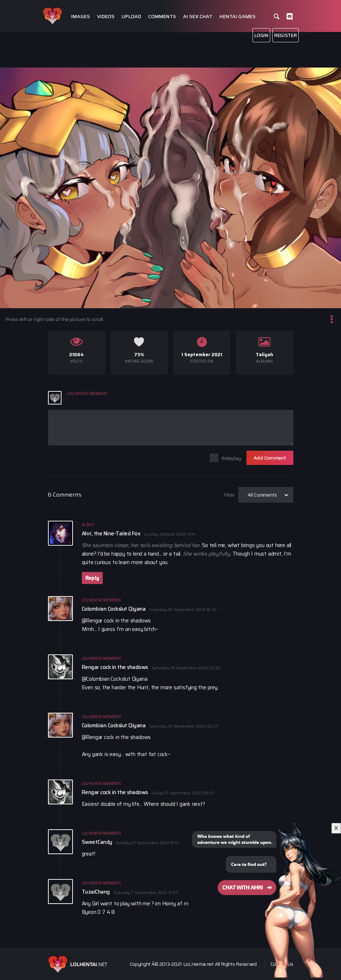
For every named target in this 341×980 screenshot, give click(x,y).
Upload (131, 17)
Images (81, 17)
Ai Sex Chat (198, 17)
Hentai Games (238, 17)
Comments (162, 17)
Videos (106, 17)
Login (261, 35)
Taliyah (264, 355)
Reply (92, 578)
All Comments (262, 495)
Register (286, 35)
